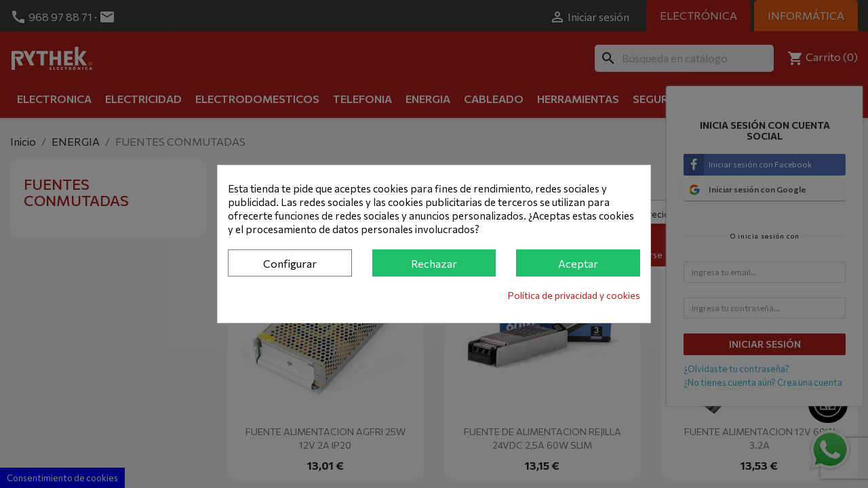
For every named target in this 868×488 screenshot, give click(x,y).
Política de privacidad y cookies (574, 295)
